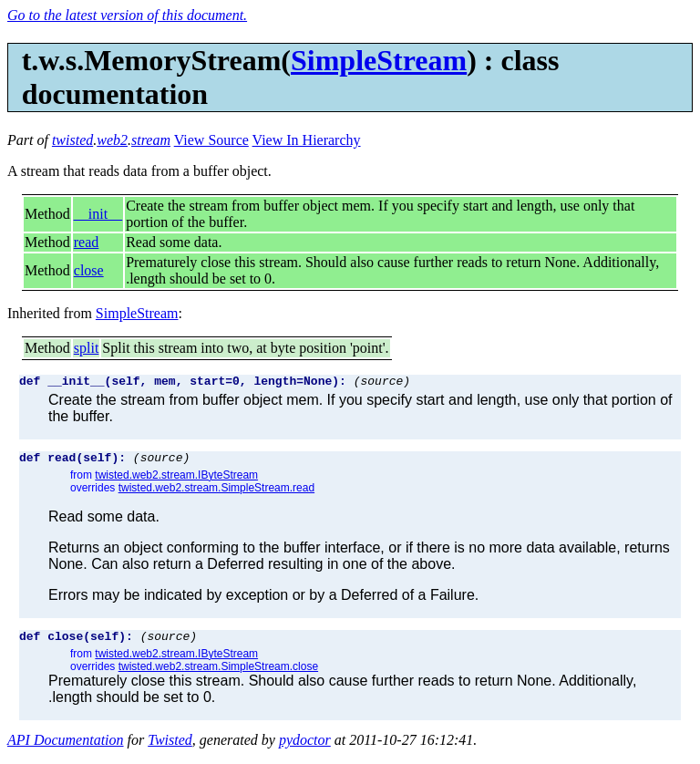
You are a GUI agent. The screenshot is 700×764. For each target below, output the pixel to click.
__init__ (98, 214)
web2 (112, 140)
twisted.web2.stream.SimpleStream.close (218, 675)
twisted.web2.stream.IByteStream (176, 480)
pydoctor (305, 748)
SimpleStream (379, 60)
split (87, 348)
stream (151, 140)
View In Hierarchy (307, 140)
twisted (72, 140)
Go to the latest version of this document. (127, 15)
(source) (382, 383)
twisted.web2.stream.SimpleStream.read (216, 493)
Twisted (170, 748)
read (87, 242)
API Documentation (66, 748)
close (89, 270)
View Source (211, 140)
